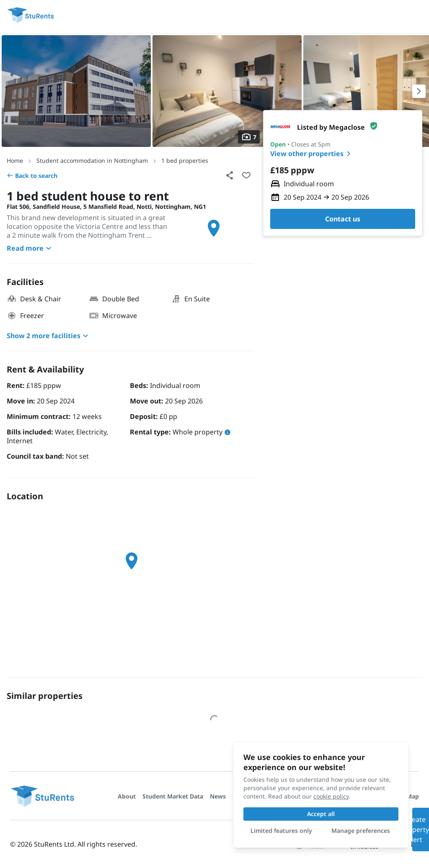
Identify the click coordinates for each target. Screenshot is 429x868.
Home (15, 161)
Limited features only (281, 831)
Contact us (343, 219)
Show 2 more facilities (49, 336)
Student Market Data (173, 796)
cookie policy (331, 796)
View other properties (312, 154)
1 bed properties (185, 161)
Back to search (32, 176)
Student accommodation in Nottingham (92, 161)
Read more (30, 248)
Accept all (321, 814)
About (127, 796)
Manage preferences (361, 831)
